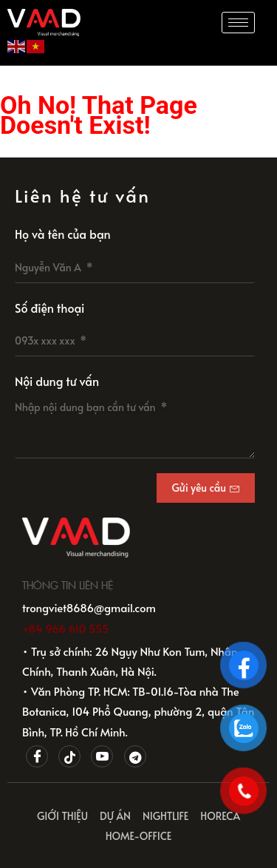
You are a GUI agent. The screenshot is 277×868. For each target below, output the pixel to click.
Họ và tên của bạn (63, 234)
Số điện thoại (49, 308)
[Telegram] (135, 756)
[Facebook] (37, 756)
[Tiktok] (69, 756)
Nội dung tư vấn (57, 381)
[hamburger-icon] (238, 23)
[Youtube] (102, 756)
